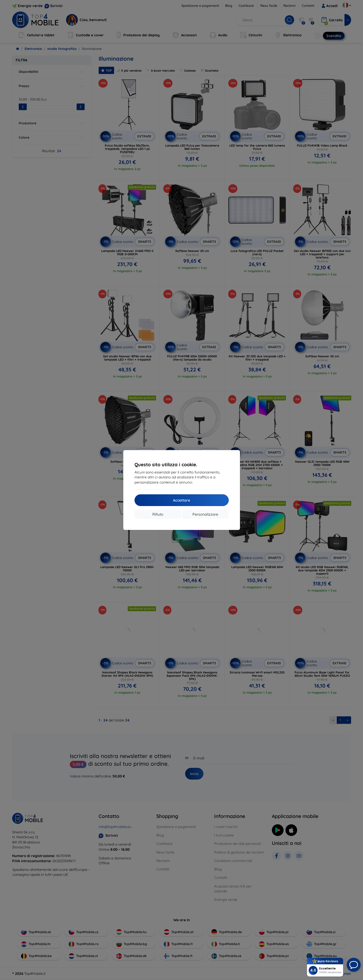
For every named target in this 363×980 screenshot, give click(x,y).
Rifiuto (158, 514)
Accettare (181, 500)
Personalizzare (205, 514)
